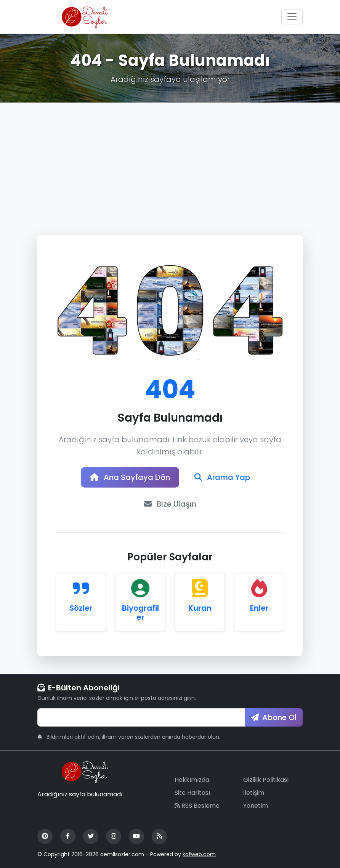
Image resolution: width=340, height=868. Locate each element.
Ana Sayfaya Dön (130, 477)
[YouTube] (136, 836)
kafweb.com (199, 854)
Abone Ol (274, 717)
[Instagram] (114, 836)
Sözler (81, 608)
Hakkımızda (192, 780)
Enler (259, 608)
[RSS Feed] (159, 836)
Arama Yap (222, 477)
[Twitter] (91, 836)
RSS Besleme (197, 806)
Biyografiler (140, 613)
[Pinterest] (45, 836)
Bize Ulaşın (170, 504)
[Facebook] (68, 836)
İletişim (254, 793)
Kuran (200, 608)
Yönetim (256, 806)
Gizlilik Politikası (266, 780)
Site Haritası (192, 793)
